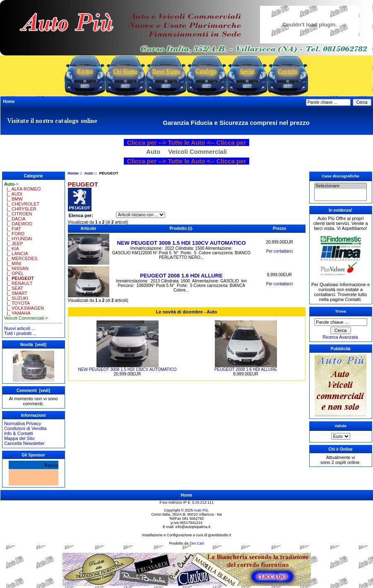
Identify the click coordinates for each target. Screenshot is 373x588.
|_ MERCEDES (21, 258)
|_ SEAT (14, 288)
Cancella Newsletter (24, 443)
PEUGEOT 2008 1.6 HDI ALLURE (181, 276)
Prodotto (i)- (181, 228)
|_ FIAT (13, 229)
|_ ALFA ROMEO (22, 189)
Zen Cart (197, 543)
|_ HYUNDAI (18, 239)
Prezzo (279, 228)
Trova (340, 311)
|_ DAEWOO (18, 224)
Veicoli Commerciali (197, 152)
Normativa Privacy (23, 423)
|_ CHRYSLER (20, 209)
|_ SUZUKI (16, 298)
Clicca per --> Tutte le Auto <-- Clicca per (187, 142)
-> (11, 184)
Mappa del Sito (19, 438)
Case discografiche (341, 176)
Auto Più (201, 510)
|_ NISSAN (16, 268)
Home (9, 102)
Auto (89, 173)
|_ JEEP (14, 244)
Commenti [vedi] (33, 391)
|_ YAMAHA (17, 313)
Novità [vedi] (33, 345)
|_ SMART (16, 293)
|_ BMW (13, 199)
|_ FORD (14, 234)
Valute (341, 426)
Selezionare (341, 186)
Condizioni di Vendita (25, 428)
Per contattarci (279, 251)
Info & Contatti (19, 433)
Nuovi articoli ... (20, 328)
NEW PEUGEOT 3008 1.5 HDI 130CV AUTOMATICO (181, 243)
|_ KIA (12, 249)
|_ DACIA (15, 219)
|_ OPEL (14, 273)
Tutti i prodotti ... (20, 333)
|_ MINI (13, 263)
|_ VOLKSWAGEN (24, 308)
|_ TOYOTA (17, 303)
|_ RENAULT (18, 283)
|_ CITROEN (18, 214)
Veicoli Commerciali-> (26, 318)
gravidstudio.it (220, 535)
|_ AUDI (13, 194)
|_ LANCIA (16, 253)
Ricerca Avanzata (340, 337)
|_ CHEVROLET (22, 204)
